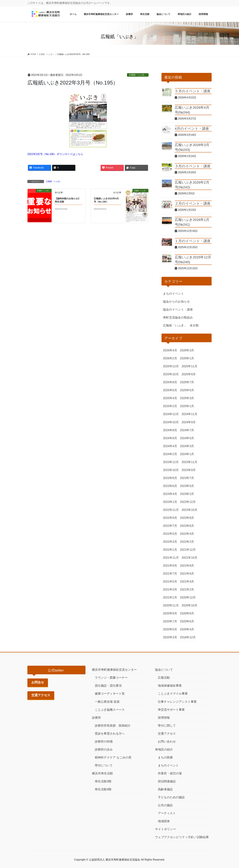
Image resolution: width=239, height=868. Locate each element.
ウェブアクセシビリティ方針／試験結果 (182, 837)
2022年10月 (189, 510)
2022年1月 (170, 550)
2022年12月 (188, 502)
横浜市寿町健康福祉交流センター (114, 670)
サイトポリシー (165, 829)
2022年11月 (171, 510)
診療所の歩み (104, 750)
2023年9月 (189, 470)
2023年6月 (170, 486)
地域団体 (164, 821)
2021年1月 (170, 597)
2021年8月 (187, 566)
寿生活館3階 (103, 781)
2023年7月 (187, 478)
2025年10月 (171, 374)
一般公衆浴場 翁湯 (107, 702)
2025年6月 (170, 390)
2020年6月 (187, 621)
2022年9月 (170, 518)
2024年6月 (170, 438)
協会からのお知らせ (176, 302)
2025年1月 (187, 406)
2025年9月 (189, 374)
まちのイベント (173, 294)
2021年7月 (170, 574)
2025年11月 (189, 366)
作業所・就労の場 (170, 773)
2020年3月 (170, 637)
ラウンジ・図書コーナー (111, 678)
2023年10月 (171, 470)
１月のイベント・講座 (193, 241)
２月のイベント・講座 (193, 203)
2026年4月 (170, 350)
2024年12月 (171, 414)
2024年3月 (187, 446)
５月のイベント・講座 (193, 91)
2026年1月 (187, 358)
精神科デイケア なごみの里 (113, 757)
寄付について (104, 765)
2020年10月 (189, 605)
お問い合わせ (167, 742)
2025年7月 (187, 382)
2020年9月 (170, 613)
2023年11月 (189, 462)
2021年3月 (170, 590)
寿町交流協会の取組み (178, 317)
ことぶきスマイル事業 (173, 694)
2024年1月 (187, 454)
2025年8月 (170, 382)
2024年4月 (170, 446)
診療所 (96, 718)
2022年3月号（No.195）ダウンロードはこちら (55, 154)
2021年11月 (171, 558)
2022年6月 (187, 526)
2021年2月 (187, 590)
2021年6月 (187, 574)
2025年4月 (170, 398)
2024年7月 (187, 430)
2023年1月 (170, 502)
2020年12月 (188, 597)
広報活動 (164, 678)
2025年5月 (187, 390)
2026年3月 (187, 350)
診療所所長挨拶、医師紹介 (113, 726)
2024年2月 (170, 454)
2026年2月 (170, 358)
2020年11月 (171, 605)
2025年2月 (170, 406)
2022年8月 (187, 518)
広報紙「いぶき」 (138, 75)
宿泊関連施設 (167, 781)
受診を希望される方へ (110, 734)
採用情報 (164, 718)
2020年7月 (170, 621)
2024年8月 (170, 430)
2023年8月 (170, 478)
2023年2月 (187, 494)
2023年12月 (171, 462)
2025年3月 (187, 398)
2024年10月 (171, 422)
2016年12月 (188, 637)
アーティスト (167, 813)
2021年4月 (187, 582)
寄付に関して (167, 726)
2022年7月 (170, 526)
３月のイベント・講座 (193, 166)
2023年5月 (187, 486)
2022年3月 (170, 542)
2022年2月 (187, 542)
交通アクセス (41, 695)
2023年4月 (170, 494)
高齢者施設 (165, 789)
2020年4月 (187, 629)
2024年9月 (189, 422)
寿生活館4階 (103, 789)
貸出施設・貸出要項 (108, 686)
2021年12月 (188, 550)
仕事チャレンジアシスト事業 (177, 702)
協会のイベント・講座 (178, 310)
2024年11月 (189, 414)
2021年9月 (170, 566)
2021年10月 (189, 558)
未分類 (194, 325)
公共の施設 (165, 805)
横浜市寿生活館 (102, 773)
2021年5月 (170, 582)
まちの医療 (165, 757)
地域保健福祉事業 (170, 686)
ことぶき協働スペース (110, 710)
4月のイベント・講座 (192, 129)
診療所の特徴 (104, 742)
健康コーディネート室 (110, 694)
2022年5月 (170, 534)
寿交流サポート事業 (171, 710)
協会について (164, 670)
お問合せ (38, 682)
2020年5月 (170, 629)
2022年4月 (187, 534)
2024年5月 (187, 438)
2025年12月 (171, 366)
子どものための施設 (171, 797)
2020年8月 (187, 613)
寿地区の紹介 (164, 750)
